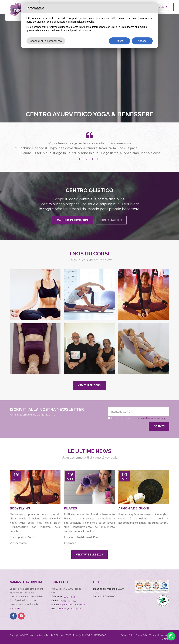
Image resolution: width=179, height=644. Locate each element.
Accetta (142, 41)
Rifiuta (119, 41)
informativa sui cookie (82, 22)
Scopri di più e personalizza (46, 41)
